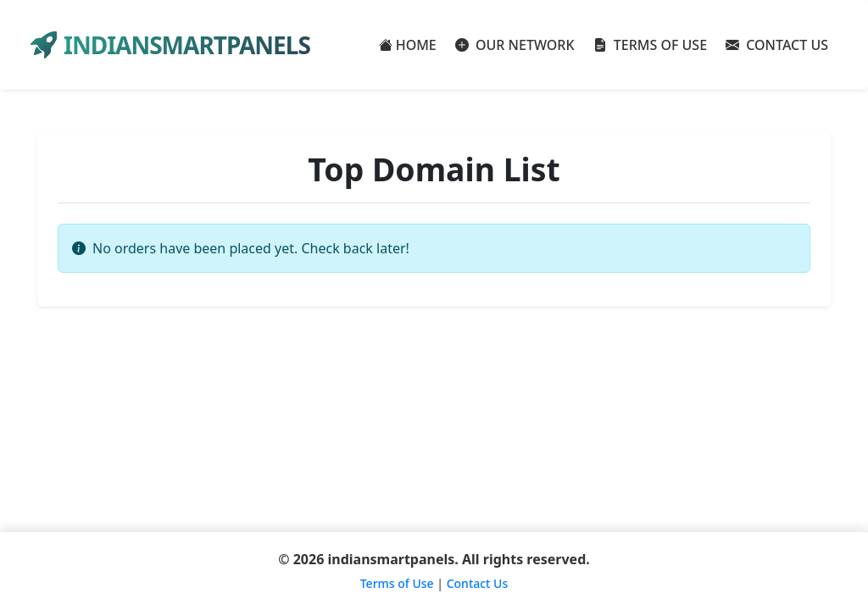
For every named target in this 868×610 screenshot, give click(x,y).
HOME (408, 45)
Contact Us (478, 583)
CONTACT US (777, 45)
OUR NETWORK (515, 45)
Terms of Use (397, 583)
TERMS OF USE (651, 45)
